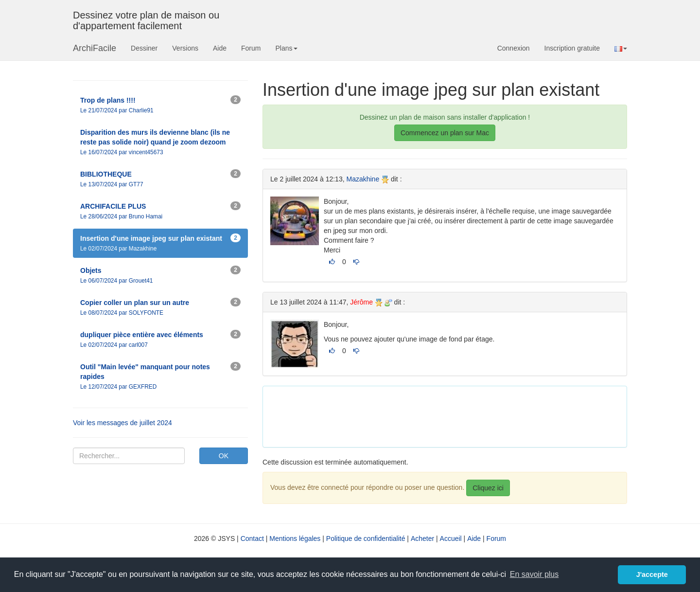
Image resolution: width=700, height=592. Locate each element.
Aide (220, 48)
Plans (286, 48)
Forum (251, 48)
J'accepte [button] (652, 574)
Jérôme (361, 302)
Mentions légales (295, 538)
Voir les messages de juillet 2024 (122, 423)
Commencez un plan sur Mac (445, 133)
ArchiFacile (95, 48)
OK (224, 456)
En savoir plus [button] (534, 574)
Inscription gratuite (572, 48)
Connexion (514, 48)
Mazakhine (363, 179)
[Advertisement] (447, 415)
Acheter (422, 538)
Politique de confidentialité (366, 538)
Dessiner (144, 48)
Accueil (451, 538)
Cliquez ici (488, 488)
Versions (185, 48)
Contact (252, 538)
